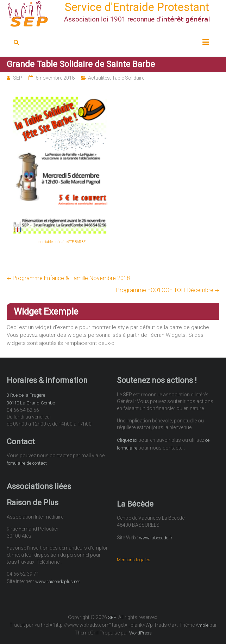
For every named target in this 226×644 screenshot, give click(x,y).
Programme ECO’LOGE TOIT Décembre (168, 290)
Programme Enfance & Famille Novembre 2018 (68, 278)
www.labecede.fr (156, 538)
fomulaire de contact (27, 463)
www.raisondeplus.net (58, 581)
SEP (18, 78)
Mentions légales (134, 560)
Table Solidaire (128, 78)
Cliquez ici (127, 440)
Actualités (99, 78)
